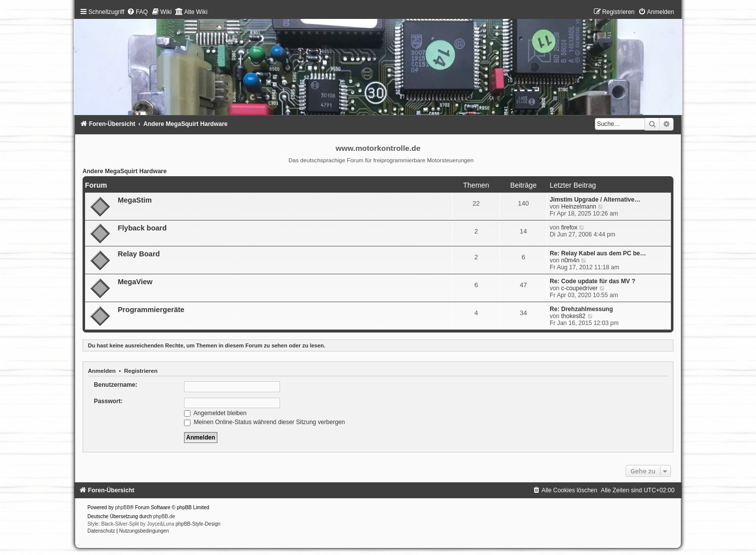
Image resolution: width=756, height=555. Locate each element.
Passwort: (108, 401)
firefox (569, 227)
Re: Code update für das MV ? (592, 281)
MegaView (135, 282)
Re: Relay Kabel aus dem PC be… (598, 253)
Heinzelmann (579, 207)
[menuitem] (137, 12)
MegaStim (135, 200)
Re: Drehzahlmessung (581, 309)
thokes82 (573, 316)
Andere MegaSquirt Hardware (125, 171)
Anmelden (102, 371)
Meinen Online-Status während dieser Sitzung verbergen (264, 422)
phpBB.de (164, 516)
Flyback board (142, 228)
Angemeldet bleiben (215, 413)
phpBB (122, 507)
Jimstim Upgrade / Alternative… (595, 200)
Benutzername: (116, 385)
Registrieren (141, 371)
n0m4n (570, 260)
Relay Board (139, 254)
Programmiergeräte (151, 310)
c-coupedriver (579, 288)
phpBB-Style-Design (198, 524)
